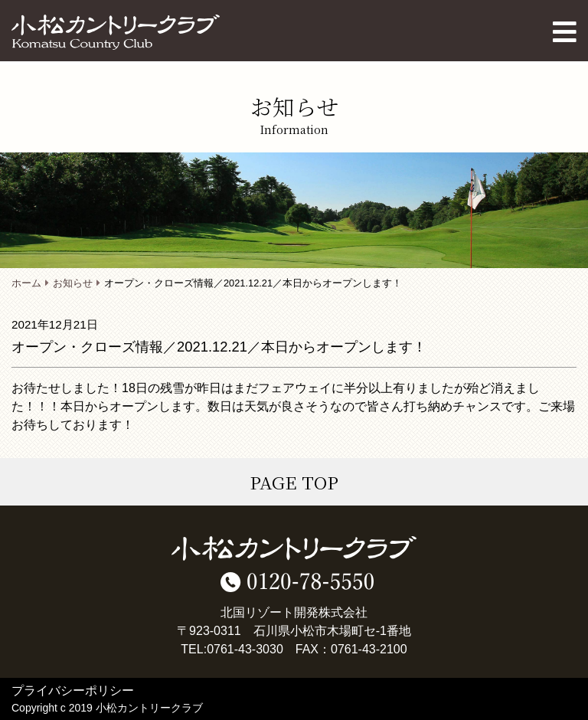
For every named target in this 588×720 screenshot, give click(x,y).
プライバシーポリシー (73, 691)
